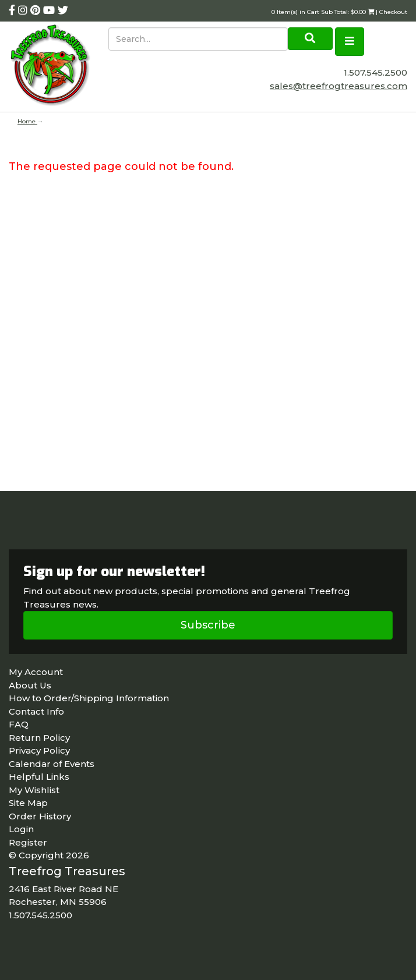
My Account (36, 672)
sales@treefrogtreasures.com (339, 86)
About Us (30, 685)
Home (27, 121)
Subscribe (208, 625)
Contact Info (36, 711)
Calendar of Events (52, 764)
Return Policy (39, 738)
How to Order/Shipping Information (89, 698)
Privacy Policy (39, 750)
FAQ (19, 724)
